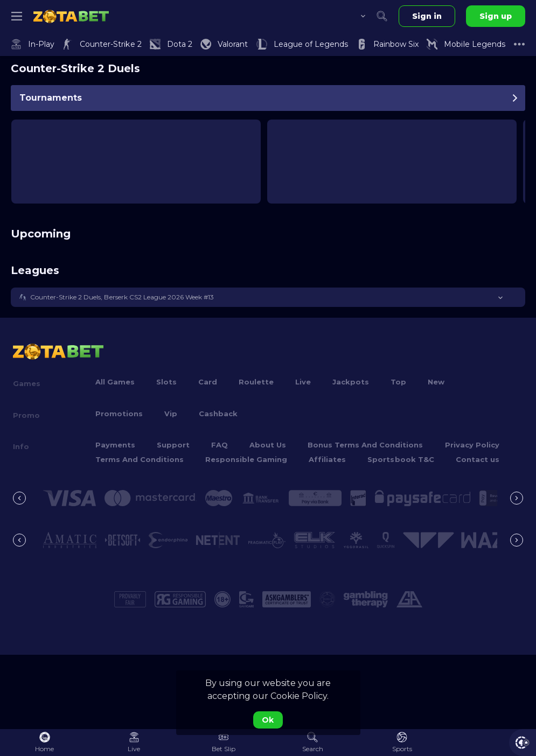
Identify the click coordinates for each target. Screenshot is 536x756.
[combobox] (355, 16)
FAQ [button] (220, 445)
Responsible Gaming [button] (246, 459)
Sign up (496, 16)
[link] (71, 16)
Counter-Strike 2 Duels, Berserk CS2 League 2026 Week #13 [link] (122, 297)
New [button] (436, 382)
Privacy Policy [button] (472, 445)
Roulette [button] (256, 382)
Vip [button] (171, 414)
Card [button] (208, 382)
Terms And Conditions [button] (140, 459)
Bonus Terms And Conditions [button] (365, 445)
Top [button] (398, 382)
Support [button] (173, 445)
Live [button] (303, 382)
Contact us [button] (478, 459)
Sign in (427, 16)
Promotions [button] (119, 414)
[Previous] (19, 498)
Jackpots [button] (351, 382)
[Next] (517, 498)
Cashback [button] (218, 414)
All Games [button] (115, 382)
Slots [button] (166, 382)
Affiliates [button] (327, 459)
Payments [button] (115, 445)
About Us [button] (268, 445)
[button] (268, 297)
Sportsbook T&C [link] (401, 459)
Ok (268, 720)
